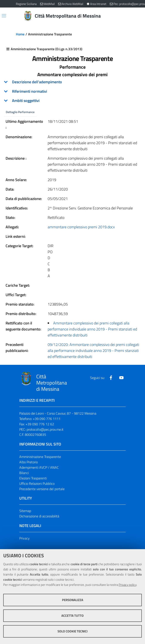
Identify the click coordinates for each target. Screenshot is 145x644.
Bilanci (24, 473)
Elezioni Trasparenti (33, 478)
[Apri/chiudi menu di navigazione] (4, 16)
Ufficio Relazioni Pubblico (37, 483)
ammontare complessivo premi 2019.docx (81, 227)
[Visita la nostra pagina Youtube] (121, 378)
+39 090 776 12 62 (40, 424)
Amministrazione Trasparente (40, 457)
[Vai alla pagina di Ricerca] (127, 16)
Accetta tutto (72, 616)
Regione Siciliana (26, 4)
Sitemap (25, 511)
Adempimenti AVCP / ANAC (39, 468)
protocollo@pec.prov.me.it (45, 429)
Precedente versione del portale (42, 489)
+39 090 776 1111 (47, 419)
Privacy (24, 538)
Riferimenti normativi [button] (29, 91)
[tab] (72, 82)
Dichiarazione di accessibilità (39, 516)
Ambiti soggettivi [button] (26, 101)
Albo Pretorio (29, 462)
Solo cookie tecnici (72, 631)
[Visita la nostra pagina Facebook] (111, 378)
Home (20, 34)
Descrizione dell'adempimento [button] (37, 82)
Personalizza (73, 600)
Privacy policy (128, 585)
